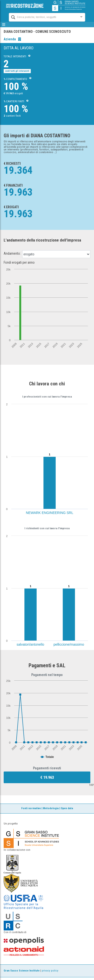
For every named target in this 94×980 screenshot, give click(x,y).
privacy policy (50, 971)
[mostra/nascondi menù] (4, 25)
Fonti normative (31, 808)
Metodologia (51, 808)
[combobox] (43, 17)
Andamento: (12, 253)
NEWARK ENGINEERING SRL (50, 513)
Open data (67, 808)
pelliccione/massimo (69, 644)
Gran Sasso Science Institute (22, 971)
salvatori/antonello (30, 644)
